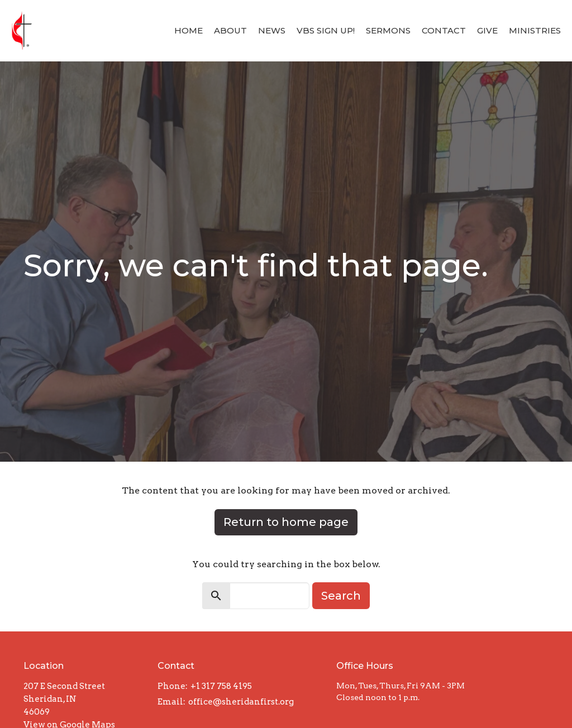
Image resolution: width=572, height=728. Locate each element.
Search (341, 596)
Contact (444, 30)
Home (189, 30)
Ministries (535, 30)
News (272, 30)
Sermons (388, 30)
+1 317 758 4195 (221, 686)
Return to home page (286, 522)
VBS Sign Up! (326, 30)
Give (487, 30)
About (230, 30)
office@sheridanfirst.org (241, 702)
